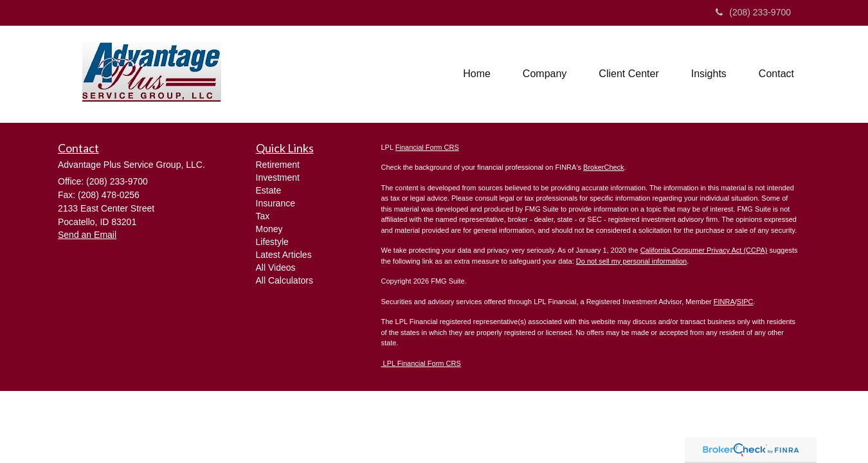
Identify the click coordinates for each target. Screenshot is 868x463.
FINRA (724, 302)
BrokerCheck (604, 167)
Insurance (276, 203)
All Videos (276, 268)
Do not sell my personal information (631, 261)
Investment (278, 177)
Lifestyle (272, 242)
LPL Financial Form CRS (421, 363)
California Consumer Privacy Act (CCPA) (704, 250)
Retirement (278, 165)
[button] (545, 74)
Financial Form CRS (427, 147)
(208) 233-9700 (753, 12)
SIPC (745, 302)
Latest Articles (284, 255)
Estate (269, 190)
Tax (263, 216)
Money (269, 229)
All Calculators (285, 280)
